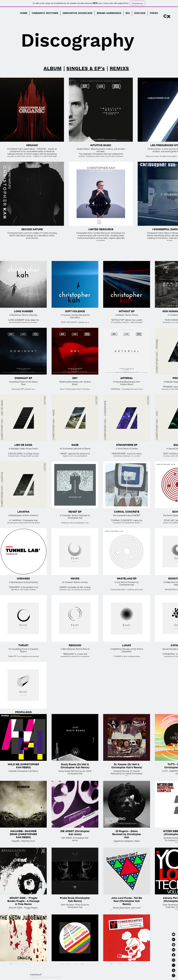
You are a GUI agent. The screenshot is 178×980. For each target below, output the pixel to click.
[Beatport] (174, 970)
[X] (174, 965)
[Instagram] (174, 960)
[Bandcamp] (174, 939)
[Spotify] (174, 945)
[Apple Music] (174, 976)
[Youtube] (174, 934)
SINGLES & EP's (86, 68)
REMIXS (119, 68)
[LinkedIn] (174, 950)
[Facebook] (174, 955)
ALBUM (53, 68)
